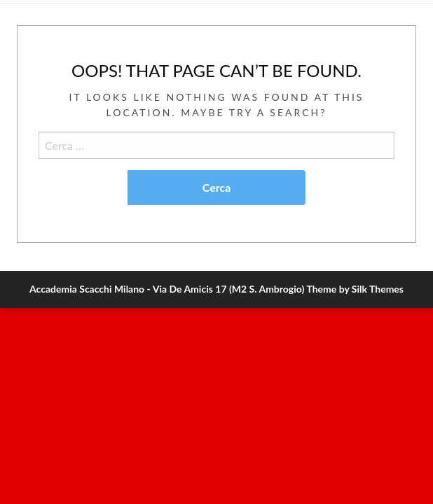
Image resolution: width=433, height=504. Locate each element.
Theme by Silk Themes (355, 289)
